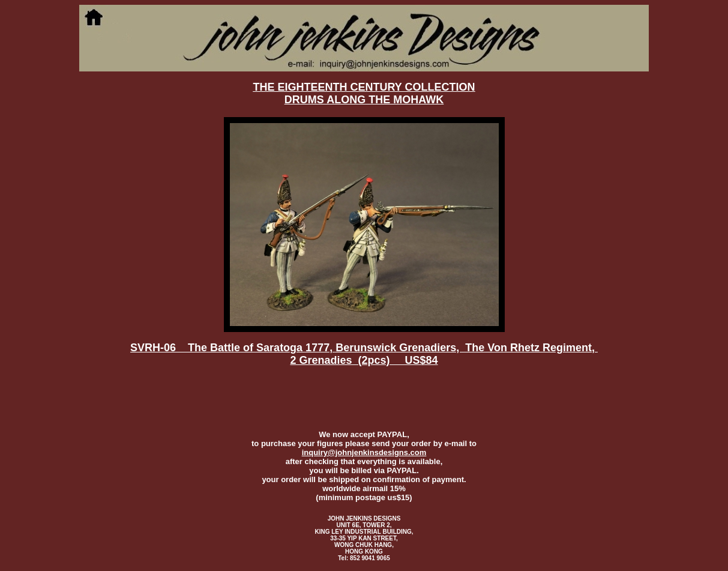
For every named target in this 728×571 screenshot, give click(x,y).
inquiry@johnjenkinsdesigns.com (364, 452)
